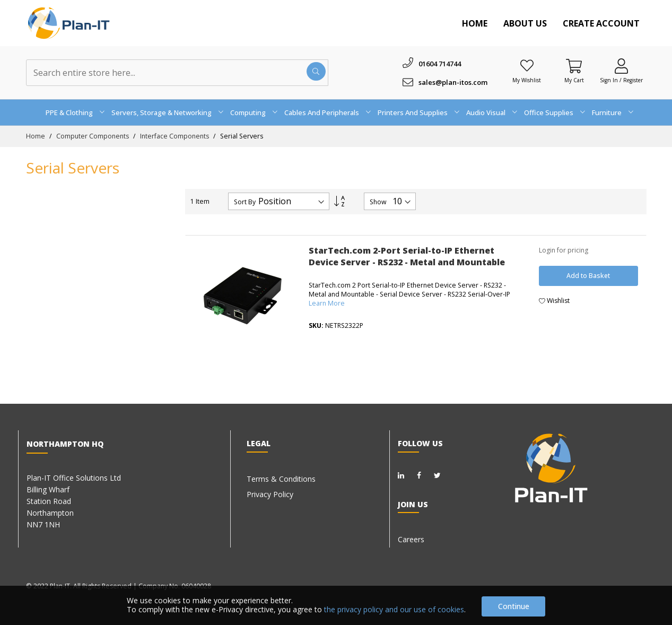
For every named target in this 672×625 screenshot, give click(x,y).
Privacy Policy (270, 494)
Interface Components (175, 136)
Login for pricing (564, 250)
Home (475, 23)
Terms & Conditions (281, 479)
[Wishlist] (527, 66)
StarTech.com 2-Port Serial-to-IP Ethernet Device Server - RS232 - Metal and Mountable (407, 256)
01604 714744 (440, 64)
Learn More (327, 303)
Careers (411, 539)
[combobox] (177, 73)
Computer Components (93, 136)
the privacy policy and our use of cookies (394, 609)
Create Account (601, 23)
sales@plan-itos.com (453, 82)
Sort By (245, 202)
